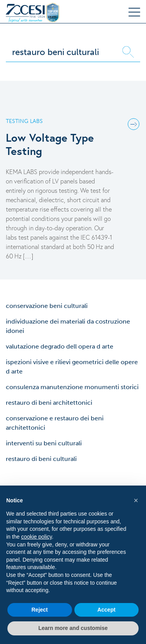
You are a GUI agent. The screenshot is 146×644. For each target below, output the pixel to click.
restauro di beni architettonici (49, 403)
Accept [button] (106, 610)
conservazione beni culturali (47, 306)
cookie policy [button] (36, 537)
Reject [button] (40, 610)
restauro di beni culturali (41, 459)
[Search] (61, 52)
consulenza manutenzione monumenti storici (72, 387)
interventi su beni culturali (44, 443)
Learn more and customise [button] (73, 628)
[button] (136, 500)
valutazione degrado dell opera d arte (60, 346)
